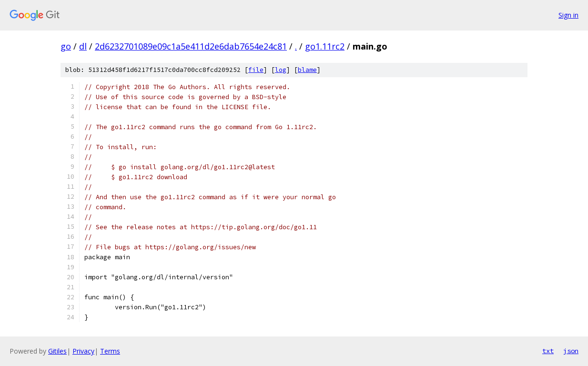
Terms (110, 351)
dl (83, 46)
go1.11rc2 (325, 46)
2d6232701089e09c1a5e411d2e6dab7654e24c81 (191, 46)
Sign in (568, 15)
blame (307, 70)
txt (548, 351)
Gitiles (57, 351)
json (571, 351)
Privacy (83, 351)
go (66, 46)
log (281, 70)
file (256, 70)
